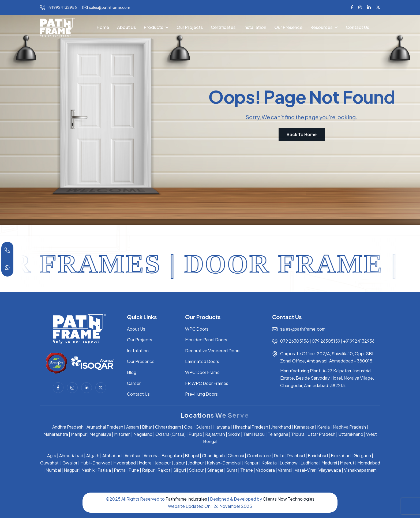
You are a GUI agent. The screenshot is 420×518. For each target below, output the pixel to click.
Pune (134, 470)
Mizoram (122, 434)
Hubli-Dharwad (95, 463)
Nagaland (143, 434)
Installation (255, 27)
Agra (52, 455)
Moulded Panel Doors (206, 340)
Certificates (223, 27)
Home (103, 27)
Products (153, 27)
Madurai (329, 463)
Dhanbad (296, 455)
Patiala (104, 470)
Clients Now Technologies (289, 499)
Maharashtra (56, 434)
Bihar (147, 427)
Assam (133, 427)
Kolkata (269, 463)
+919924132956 (58, 7)
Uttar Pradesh (321, 434)
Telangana (278, 434)
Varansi (285, 470)
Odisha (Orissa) (170, 434)
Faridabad (318, 455)
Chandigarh (213, 455)
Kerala (323, 427)
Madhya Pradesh (349, 427)
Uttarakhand (351, 434)
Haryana (222, 427)
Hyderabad (125, 463)
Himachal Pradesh (250, 427)
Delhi (279, 455)
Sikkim (234, 434)
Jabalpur (163, 463)
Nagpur (71, 470)
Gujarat (203, 427)
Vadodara (265, 470)
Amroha (151, 455)
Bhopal (192, 455)
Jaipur (179, 463)
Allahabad (112, 455)
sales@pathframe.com (106, 7)
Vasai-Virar (305, 470)
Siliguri (180, 470)
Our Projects (190, 27)
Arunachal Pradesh (105, 427)
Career (134, 383)
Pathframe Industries (186, 499)
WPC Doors (197, 329)
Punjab (195, 434)
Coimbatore (259, 455)
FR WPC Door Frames (207, 383)
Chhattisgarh (168, 427)
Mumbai (53, 470)
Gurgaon (362, 455)
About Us (126, 27)
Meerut (347, 463)
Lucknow (289, 463)
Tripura (298, 434)
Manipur (79, 434)
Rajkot (164, 470)
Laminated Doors (202, 361)
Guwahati (50, 463)
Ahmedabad (71, 455)
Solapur (196, 470)
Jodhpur (196, 463)
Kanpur (251, 463)
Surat (232, 470)
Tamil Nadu (254, 434)
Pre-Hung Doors (201, 394)
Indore (145, 463)
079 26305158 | (296, 341)
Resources (321, 27)
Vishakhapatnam (360, 470)
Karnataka (304, 427)
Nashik (88, 470)
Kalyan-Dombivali (224, 463)
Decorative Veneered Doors (213, 351)
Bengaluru (172, 455)
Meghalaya (100, 434)
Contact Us (357, 27)
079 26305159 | (327, 341)
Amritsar (133, 455)
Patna (120, 470)
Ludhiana (310, 463)
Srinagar (215, 470)
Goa (188, 427)
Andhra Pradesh (68, 427)
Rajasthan (215, 434)
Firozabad (341, 455)
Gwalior (70, 463)
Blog (132, 372)
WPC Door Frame (202, 372)
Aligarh (93, 455)
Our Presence (288, 27)
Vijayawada (330, 470)
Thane (247, 470)
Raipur (148, 470)
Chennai (236, 455)
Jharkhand (281, 427)
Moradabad (369, 463)
